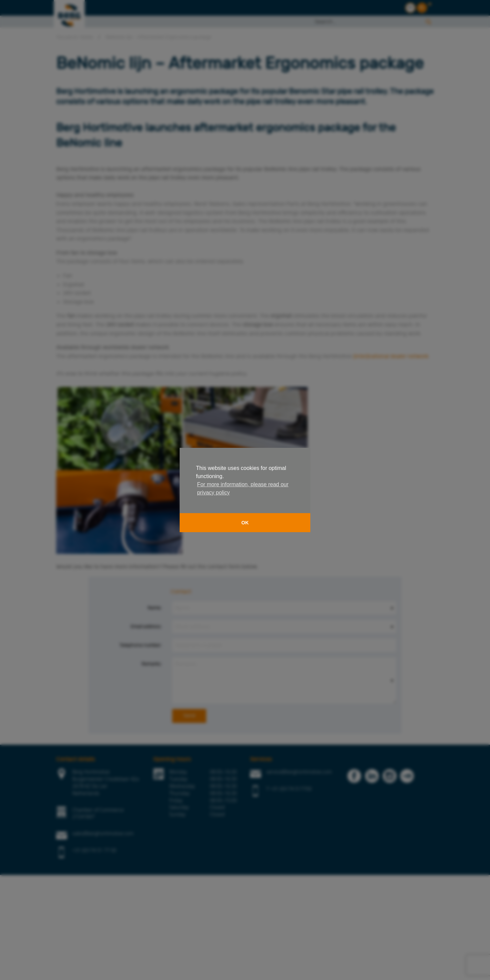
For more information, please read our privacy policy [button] (243, 488)
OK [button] (245, 523)
